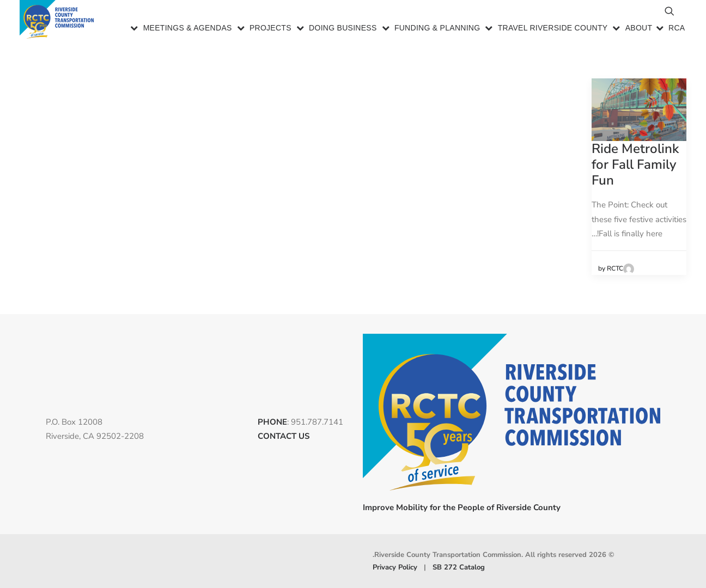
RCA (677, 29)
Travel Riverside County (553, 29)
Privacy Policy (395, 567)
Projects (270, 29)
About (639, 29)
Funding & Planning (437, 29)
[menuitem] (181, 30)
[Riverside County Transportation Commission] (59, 20)
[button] (620, 16)
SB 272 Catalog (459, 567)
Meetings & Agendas (188, 29)
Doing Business (343, 29)
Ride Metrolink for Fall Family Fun (635, 164)
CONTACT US (284, 436)
